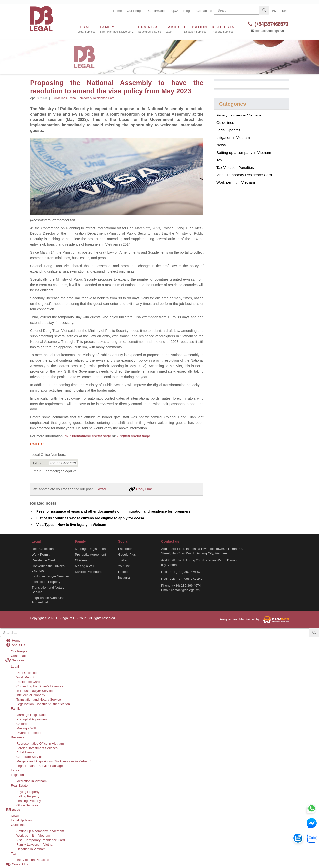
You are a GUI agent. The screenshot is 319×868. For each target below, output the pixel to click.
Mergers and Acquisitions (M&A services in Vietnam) (54, 761)
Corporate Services (30, 757)
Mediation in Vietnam (32, 781)
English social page (133, 436)
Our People (135, 11)
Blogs (188, 11)
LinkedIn (124, 571)
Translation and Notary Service (48, 590)
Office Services (27, 805)
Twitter (101, 489)
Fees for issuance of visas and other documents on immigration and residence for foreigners (113, 511)
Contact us (204, 11)
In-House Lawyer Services (51, 576)
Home (118, 11)
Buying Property (28, 791)
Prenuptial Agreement (90, 554)
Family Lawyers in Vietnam (239, 115)
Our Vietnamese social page (88, 436)
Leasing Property (29, 800)
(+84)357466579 (267, 24)
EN (284, 11)
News (221, 145)
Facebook (125, 549)
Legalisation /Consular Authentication (48, 600)
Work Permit (40, 554)
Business (18, 737)
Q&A (175, 11)
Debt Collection (43, 549)
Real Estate (19, 785)
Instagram (125, 577)
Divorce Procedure (88, 571)
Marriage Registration (90, 549)
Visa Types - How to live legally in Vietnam (71, 524)
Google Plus (127, 554)
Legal (15, 666)
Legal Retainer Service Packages (40, 766)
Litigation (17, 775)
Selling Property (28, 796)
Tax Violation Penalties (235, 167)
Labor (15, 770)
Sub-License (25, 752)
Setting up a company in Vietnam (244, 152)
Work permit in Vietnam (236, 182)
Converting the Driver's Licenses (48, 568)
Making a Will (84, 566)
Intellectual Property (46, 582)
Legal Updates (228, 130)
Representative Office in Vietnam (40, 743)
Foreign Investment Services (37, 748)
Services (15, 660)
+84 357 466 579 (63, 463)
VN (274, 11)
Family (16, 708)
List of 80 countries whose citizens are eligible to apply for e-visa (90, 518)
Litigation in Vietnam (233, 138)
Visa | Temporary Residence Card (92, 98)
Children (81, 560)
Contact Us (17, 864)
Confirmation (158, 11)
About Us (15, 645)
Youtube (124, 566)
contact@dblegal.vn (267, 31)
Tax (219, 160)
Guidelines (60, 98)
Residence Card (43, 560)
